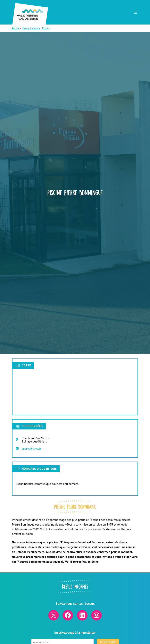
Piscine (46, 28)
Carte (23, 365)
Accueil (16, 28)
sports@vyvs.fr (31, 449)
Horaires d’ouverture (36, 469)
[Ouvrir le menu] (136, 12)
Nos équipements (31, 28)
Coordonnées (29, 426)
